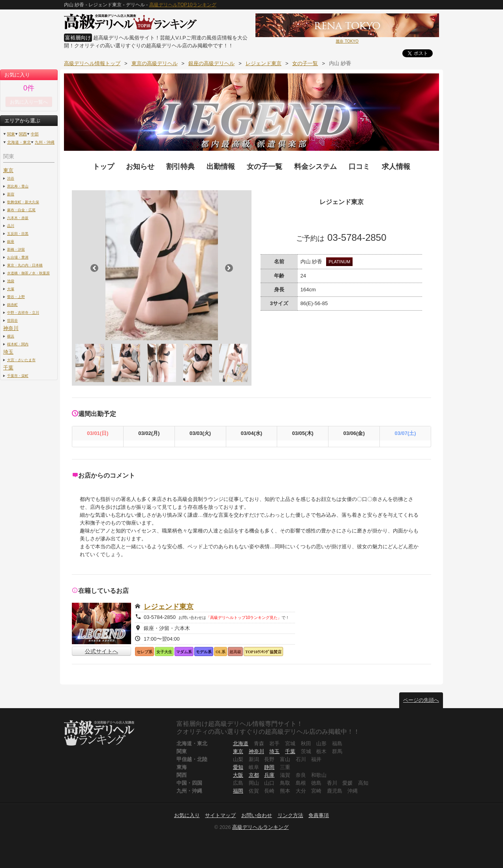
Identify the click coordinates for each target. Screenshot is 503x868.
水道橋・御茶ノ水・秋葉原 (28, 273)
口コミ (359, 167)
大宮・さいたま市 (21, 360)
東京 (8, 170)
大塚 (11, 289)
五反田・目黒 (18, 233)
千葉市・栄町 (18, 376)
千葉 (8, 368)
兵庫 (269, 775)
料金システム (315, 167)
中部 (35, 134)
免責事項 (319, 815)
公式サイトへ (101, 651)
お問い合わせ (257, 815)
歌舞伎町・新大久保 (23, 202)
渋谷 (11, 178)
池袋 (11, 281)
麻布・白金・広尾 (21, 210)
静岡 (269, 767)
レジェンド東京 (169, 607)
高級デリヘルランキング (260, 827)
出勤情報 (221, 167)
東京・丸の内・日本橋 (25, 265)
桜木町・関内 (18, 344)
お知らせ (140, 167)
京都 (254, 775)
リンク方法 (290, 815)
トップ (103, 167)
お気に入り (187, 815)
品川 (11, 226)
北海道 (241, 743)
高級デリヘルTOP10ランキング (183, 5)
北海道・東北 (19, 142)
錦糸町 (12, 305)
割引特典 (180, 167)
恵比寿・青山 (18, 186)
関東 (11, 134)
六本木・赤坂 (18, 218)
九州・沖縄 (45, 142)
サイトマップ (220, 815)
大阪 (238, 775)
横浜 (11, 336)
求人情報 (396, 167)
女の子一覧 (265, 167)
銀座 (11, 241)
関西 (23, 134)
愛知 (238, 767)
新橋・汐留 (16, 249)
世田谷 (12, 320)
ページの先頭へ (421, 700)
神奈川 (11, 328)
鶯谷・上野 (16, 297)
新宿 (11, 194)
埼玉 (8, 352)
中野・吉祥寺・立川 (23, 312)
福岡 (238, 791)
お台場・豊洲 (18, 257)
